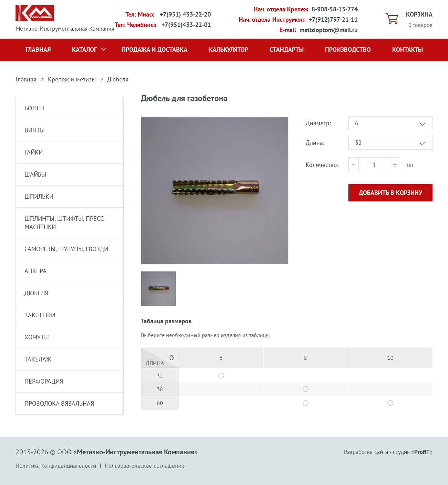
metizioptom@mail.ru (329, 30)
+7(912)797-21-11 (333, 19)
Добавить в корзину (390, 193)
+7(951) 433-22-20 (185, 14)
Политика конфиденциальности (56, 466)
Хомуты (37, 337)
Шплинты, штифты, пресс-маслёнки (65, 223)
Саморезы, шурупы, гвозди (66, 249)
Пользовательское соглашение (145, 466)
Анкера (35, 271)
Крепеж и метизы (72, 79)
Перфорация (44, 381)
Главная (38, 50)
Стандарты (287, 50)
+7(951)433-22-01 (186, 25)
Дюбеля (118, 79)
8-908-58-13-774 (335, 9)
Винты (35, 130)
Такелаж (38, 359)
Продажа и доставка (155, 50)
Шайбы (35, 174)
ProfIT (422, 452)
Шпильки (39, 196)
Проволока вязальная (59, 403)
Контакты (408, 50)
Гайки (34, 152)
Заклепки (40, 315)
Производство (348, 50)
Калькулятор (228, 50)
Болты (34, 108)
